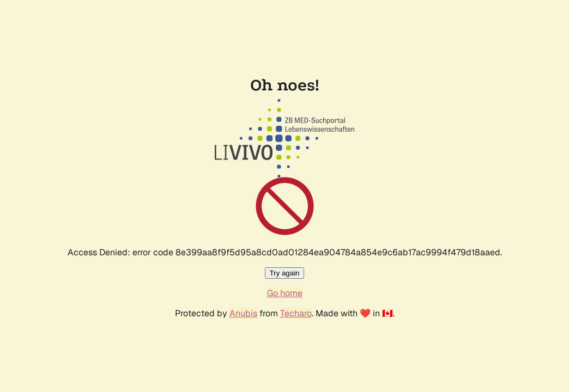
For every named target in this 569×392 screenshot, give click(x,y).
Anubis (243, 313)
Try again (284, 273)
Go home (285, 293)
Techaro (296, 313)
